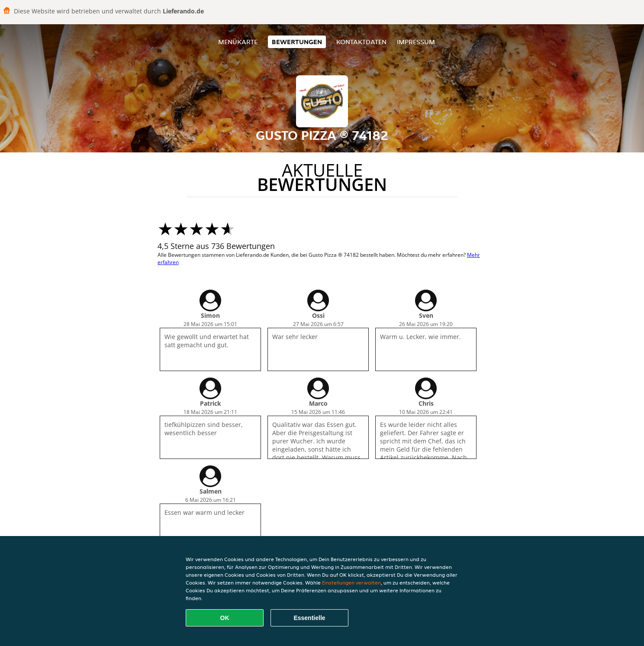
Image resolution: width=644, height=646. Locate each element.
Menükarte (238, 42)
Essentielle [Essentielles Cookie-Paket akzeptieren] (309, 618)
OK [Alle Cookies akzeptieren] (225, 618)
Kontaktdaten (361, 42)
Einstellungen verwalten (351, 583)
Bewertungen (297, 42)
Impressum (416, 42)
